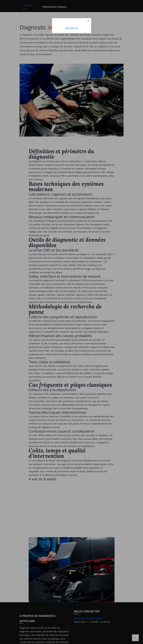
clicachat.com (71, 28)
